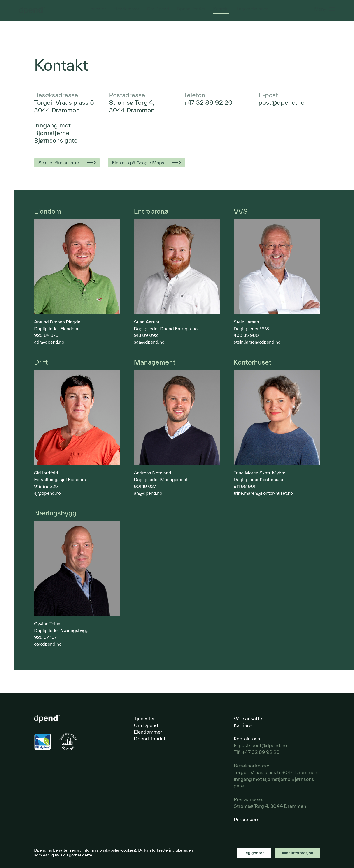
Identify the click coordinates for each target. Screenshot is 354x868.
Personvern (247, 819)
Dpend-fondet (191, 13)
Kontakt (221, 13)
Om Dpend (158, 13)
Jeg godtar (254, 853)
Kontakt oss (247, 738)
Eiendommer (126, 13)
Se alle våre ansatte (59, 163)
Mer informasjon (298, 853)
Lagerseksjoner (253, 13)
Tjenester (96, 13)
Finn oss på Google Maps (138, 163)
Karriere (243, 725)
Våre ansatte (248, 718)
